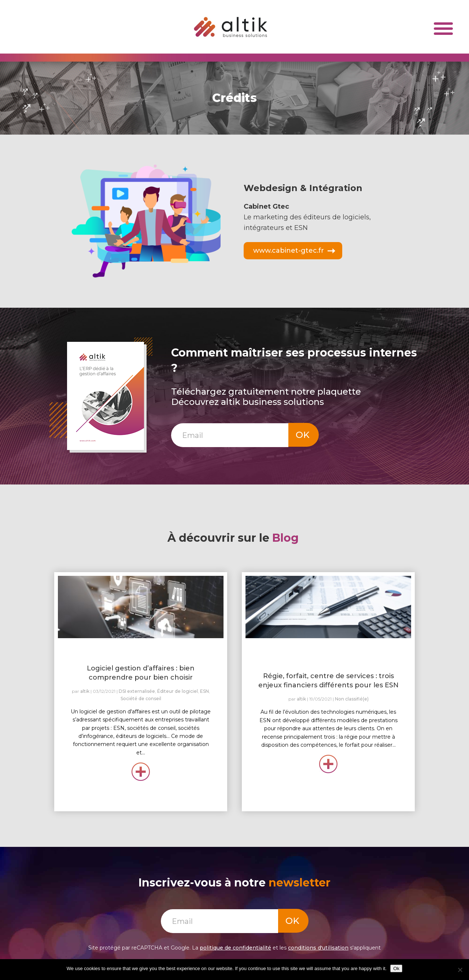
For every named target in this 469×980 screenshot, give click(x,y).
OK (303, 435)
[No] (460, 970)
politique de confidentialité (235, 948)
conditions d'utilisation (318, 948)
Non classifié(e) (352, 699)
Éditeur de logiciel (178, 691)
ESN (204, 691)
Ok (396, 968)
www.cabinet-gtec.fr (289, 251)
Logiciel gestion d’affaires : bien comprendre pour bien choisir (141, 673)
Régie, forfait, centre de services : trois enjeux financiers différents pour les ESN (328, 681)
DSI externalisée (137, 691)
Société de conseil (141, 699)
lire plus (141, 771)
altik (85, 691)
